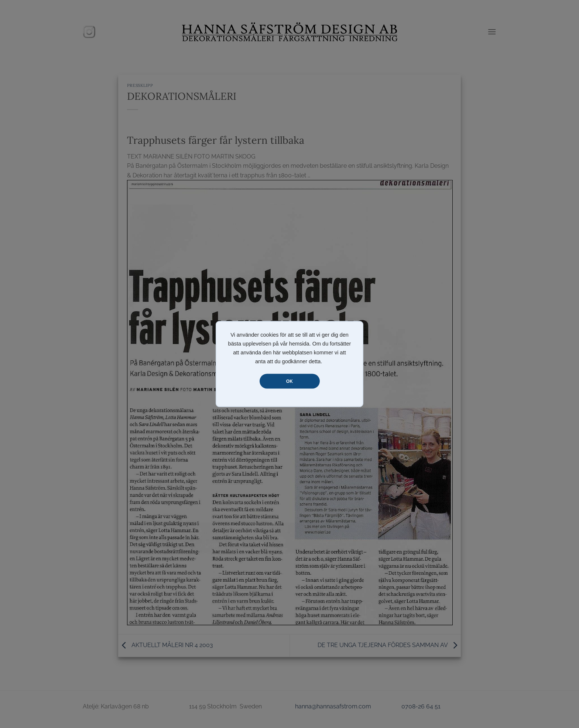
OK (289, 381)
